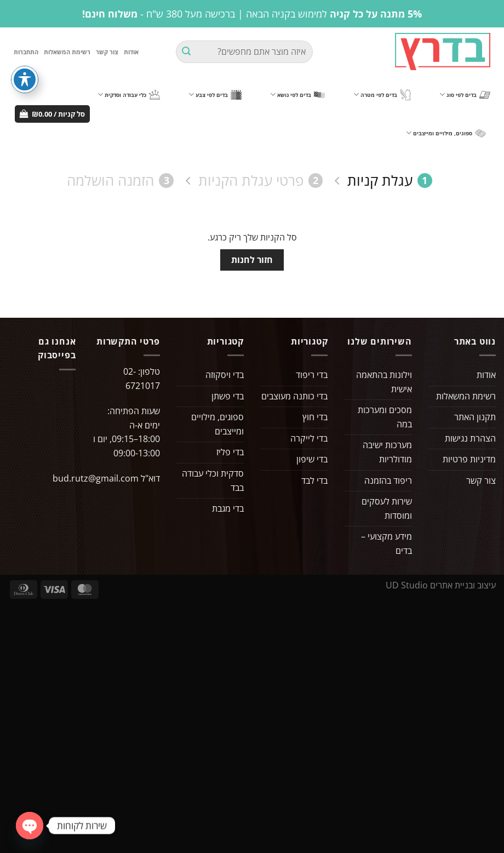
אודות (131, 52)
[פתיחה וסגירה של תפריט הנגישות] (25, 79)
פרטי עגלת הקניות (261, 181)
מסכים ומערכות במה (385, 417)
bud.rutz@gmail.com (96, 478)
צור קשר (107, 52)
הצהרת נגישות (470, 438)
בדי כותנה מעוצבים (294, 396)
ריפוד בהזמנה (388, 480)
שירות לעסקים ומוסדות (387, 508)
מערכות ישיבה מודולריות (387, 452)
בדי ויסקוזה (225, 375)
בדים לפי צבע (215, 95)
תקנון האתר (475, 417)
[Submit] (186, 52)
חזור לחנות (252, 260)
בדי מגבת (228, 508)
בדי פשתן (228, 396)
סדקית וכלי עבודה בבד (213, 480)
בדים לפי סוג (465, 95)
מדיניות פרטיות (469, 459)
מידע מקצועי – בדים (386, 543)
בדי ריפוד (312, 375)
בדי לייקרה (309, 438)
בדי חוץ (315, 417)
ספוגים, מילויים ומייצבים (446, 133)
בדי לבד (314, 480)
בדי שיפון (312, 459)
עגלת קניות (390, 181)
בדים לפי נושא (297, 95)
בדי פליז (230, 452)
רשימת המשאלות (67, 52)
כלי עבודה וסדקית (129, 95)
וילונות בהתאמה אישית (384, 382)
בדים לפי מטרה (382, 95)
